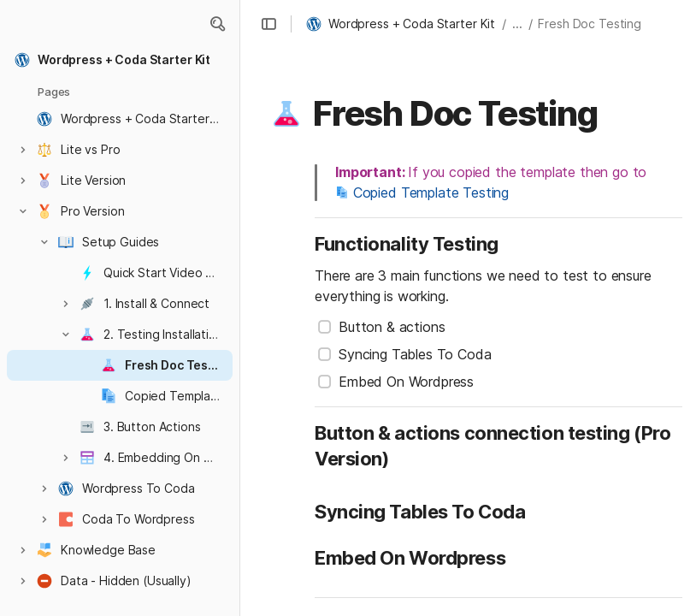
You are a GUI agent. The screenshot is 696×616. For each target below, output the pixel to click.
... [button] (517, 24)
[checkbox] (325, 327)
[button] (217, 24)
